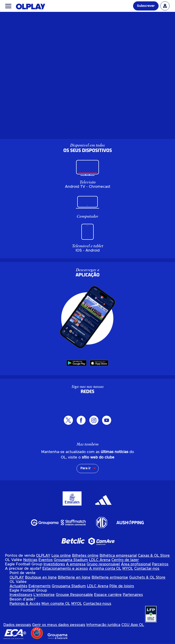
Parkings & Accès (25, 604)
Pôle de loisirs (122, 586)
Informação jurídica (103, 625)
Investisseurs (21, 595)
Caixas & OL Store (154, 556)
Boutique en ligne (41, 577)
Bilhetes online (85, 556)
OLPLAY (43, 556)
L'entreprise (44, 595)
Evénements (40, 586)
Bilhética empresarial (118, 556)
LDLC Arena (100, 560)
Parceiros (160, 564)
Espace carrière (108, 595)
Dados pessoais (17, 625)
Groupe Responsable (74, 595)
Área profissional (136, 564)
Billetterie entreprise (110, 577)
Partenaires (133, 595)
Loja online (61, 556)
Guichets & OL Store (147, 577)
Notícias (30, 560)
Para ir (86, 468)
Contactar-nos (147, 569)
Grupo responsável (103, 564)
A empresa (76, 564)
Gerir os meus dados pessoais (59, 625)
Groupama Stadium (71, 560)
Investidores (54, 564)
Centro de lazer (125, 560)
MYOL (128, 569)
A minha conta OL (105, 569)
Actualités (18, 586)
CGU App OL (133, 625)
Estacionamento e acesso (65, 569)
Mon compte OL (56, 604)
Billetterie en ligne (74, 577)
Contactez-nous (97, 604)
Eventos (46, 560)
